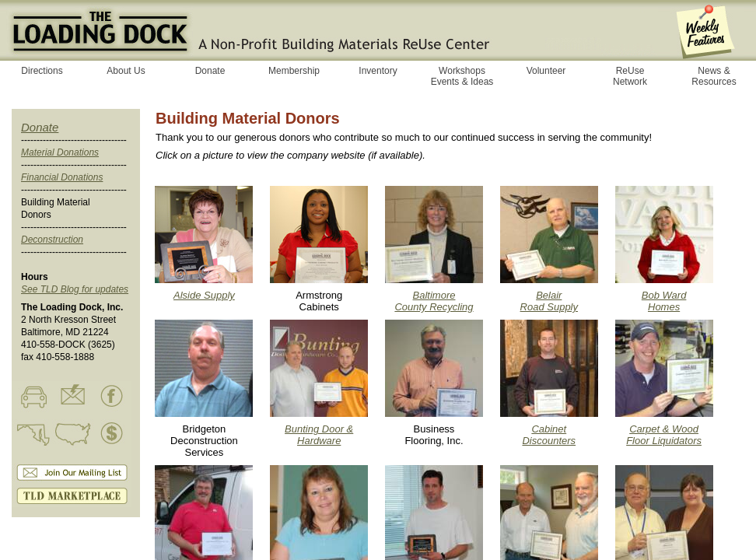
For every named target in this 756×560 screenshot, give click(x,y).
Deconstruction (52, 240)
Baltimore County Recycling (434, 301)
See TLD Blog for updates (75, 289)
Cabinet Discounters (549, 435)
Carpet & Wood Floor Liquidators (664, 435)
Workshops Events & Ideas (462, 76)
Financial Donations (62, 177)
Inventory (378, 71)
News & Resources (714, 76)
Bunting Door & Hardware (319, 435)
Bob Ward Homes (664, 301)
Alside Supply (204, 295)
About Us (126, 71)
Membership (294, 71)
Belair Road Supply (549, 301)
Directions (42, 71)
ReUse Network (630, 76)
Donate (40, 127)
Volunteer (546, 71)
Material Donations (60, 152)
